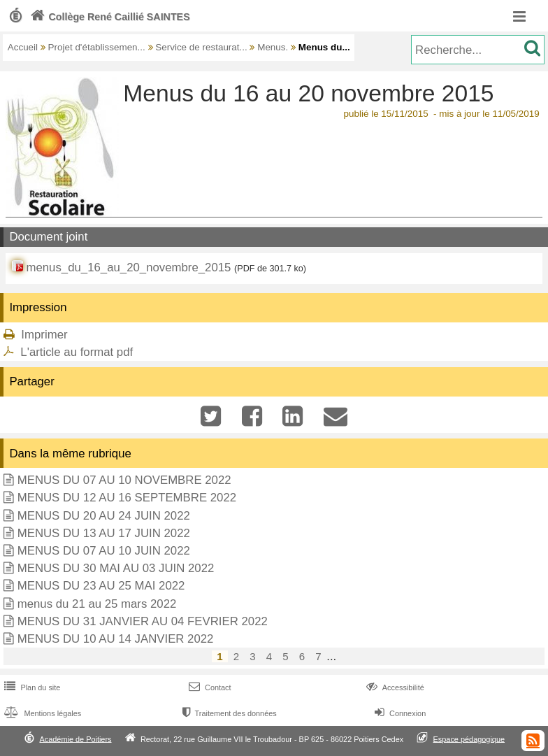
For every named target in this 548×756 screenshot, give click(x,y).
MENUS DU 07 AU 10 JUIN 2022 (104, 551)
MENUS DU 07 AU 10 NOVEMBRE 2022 (124, 480)
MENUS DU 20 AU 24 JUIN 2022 (104, 516)
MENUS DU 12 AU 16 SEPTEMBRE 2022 (127, 498)
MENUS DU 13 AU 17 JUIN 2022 (104, 533)
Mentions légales (41, 713)
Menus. (273, 47)
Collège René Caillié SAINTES (109, 17)
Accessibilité (394, 687)
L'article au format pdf (77, 352)
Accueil (23, 47)
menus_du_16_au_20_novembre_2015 (128, 268)
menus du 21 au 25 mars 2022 (97, 604)
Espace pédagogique (469, 739)
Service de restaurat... (201, 47)
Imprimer (44, 335)
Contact (209, 687)
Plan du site (31, 687)
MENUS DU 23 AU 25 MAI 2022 (101, 586)
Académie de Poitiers (75, 739)
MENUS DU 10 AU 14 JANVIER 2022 (116, 639)
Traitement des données (228, 713)
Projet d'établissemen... (97, 47)
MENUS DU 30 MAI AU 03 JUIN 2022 (116, 568)
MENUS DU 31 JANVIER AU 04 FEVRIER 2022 (143, 621)
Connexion (399, 713)
